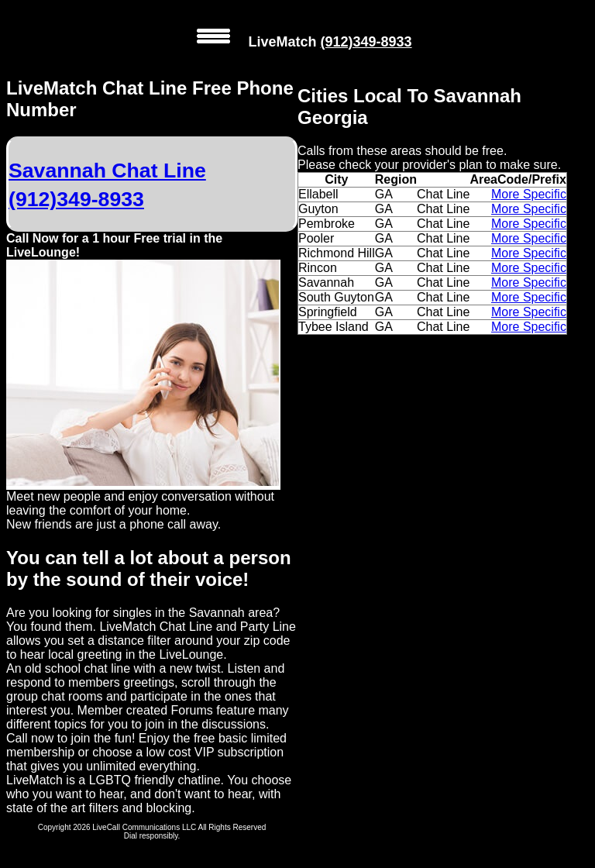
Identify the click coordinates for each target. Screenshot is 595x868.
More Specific (529, 194)
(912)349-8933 (366, 42)
